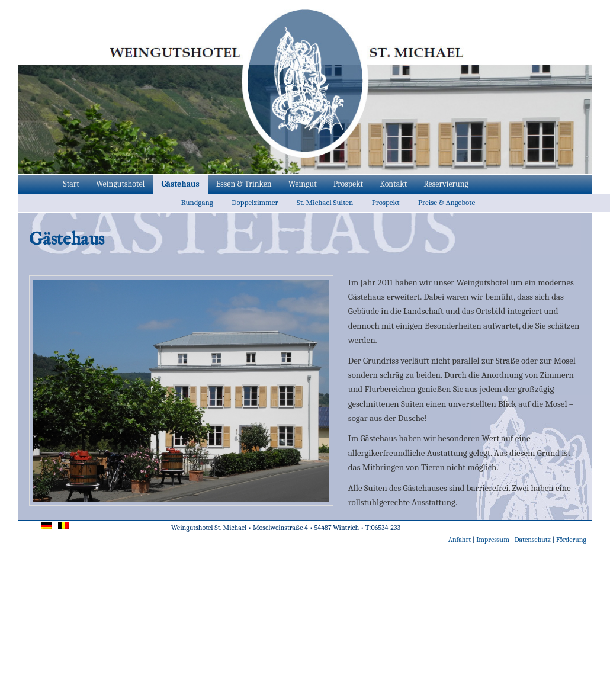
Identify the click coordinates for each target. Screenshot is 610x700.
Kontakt (393, 184)
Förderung (571, 540)
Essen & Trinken (244, 184)
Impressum (493, 540)
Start (71, 184)
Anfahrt (460, 540)
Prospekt (348, 184)
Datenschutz (533, 540)
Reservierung (446, 184)
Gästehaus (180, 184)
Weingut (303, 184)
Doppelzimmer (255, 202)
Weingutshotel (120, 184)
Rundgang (197, 202)
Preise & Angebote (447, 202)
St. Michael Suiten (325, 202)
